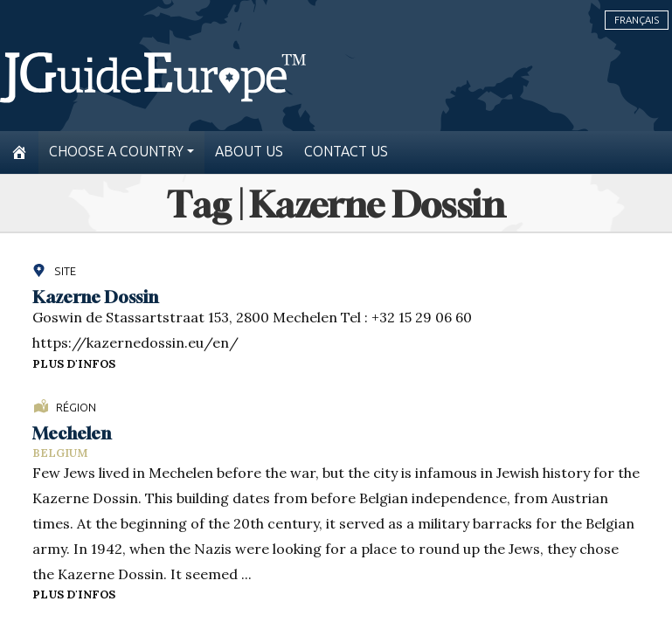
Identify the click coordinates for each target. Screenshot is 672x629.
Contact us (346, 152)
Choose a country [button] (116, 152)
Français (637, 20)
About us (249, 152)
